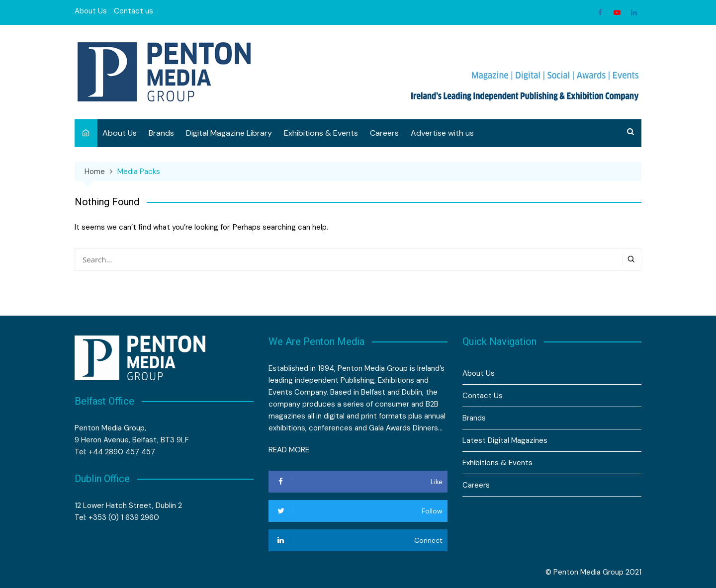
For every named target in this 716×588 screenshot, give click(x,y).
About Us (91, 11)
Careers (384, 133)
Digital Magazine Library (229, 133)
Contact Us (483, 396)
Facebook (600, 12)
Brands (161, 133)
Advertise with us (442, 133)
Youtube (617, 12)
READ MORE (289, 450)
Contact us (134, 11)
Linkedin (634, 12)
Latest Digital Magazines (505, 440)
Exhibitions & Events (321, 133)
